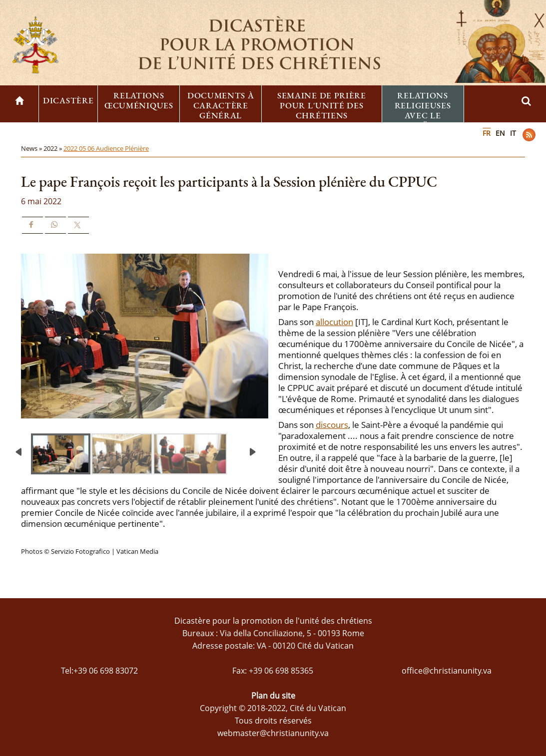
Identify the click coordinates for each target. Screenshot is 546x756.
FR (487, 133)
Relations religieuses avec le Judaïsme (423, 110)
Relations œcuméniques (139, 100)
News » (32, 148)
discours (332, 425)
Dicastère (68, 100)
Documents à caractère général (221, 105)
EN (500, 133)
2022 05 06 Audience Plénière (106, 148)
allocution (334, 322)
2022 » (53, 148)
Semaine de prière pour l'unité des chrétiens (322, 105)
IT (513, 133)
